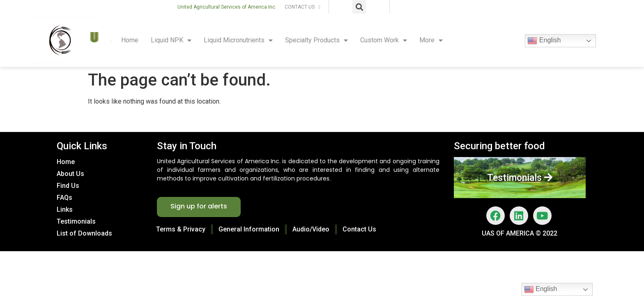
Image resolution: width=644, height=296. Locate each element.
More (431, 40)
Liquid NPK (171, 40)
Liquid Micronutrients (238, 40)
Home (130, 40)
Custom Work (384, 40)
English (544, 41)
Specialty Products (316, 40)
